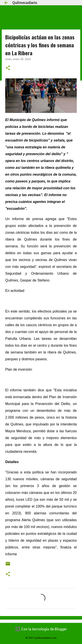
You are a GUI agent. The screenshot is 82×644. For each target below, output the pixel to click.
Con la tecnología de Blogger (41, 629)
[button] (8, 68)
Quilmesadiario (25, 3)
